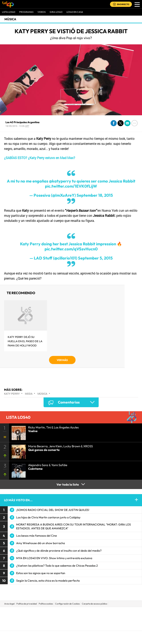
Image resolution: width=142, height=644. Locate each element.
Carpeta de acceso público (94, 604)
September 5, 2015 (95, 258)
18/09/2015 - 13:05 (17, 126)
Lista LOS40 (9, 12)
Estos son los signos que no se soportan (41, 573)
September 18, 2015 (95, 195)
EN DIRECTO (123, 4)
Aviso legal (9, 604)
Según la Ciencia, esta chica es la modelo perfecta (48, 581)
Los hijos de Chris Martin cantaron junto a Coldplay (48, 517)
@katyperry (60, 181)
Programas (26, 12)
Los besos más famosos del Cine (37, 536)
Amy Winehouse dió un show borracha (41, 543)
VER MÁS (62, 360)
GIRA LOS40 (56, 12)
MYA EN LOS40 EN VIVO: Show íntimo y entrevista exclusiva (54, 558)
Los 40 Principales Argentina (22, 122)
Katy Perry (12, 394)
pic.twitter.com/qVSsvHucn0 (71, 249)
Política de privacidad (27, 604)
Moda (29, 394)
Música (10, 19)
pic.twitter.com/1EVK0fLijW (71, 186)
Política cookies (46, 604)
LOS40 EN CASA (75, 12)
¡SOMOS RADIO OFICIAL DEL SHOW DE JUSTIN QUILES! (53, 510)
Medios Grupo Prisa (71, 626)
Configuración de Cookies (67, 604)
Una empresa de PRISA (71, 616)
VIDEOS (42, 12)
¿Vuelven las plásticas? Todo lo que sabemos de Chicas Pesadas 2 (57, 566)
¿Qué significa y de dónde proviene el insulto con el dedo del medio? (59, 551)
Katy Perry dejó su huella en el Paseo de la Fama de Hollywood (25, 341)
